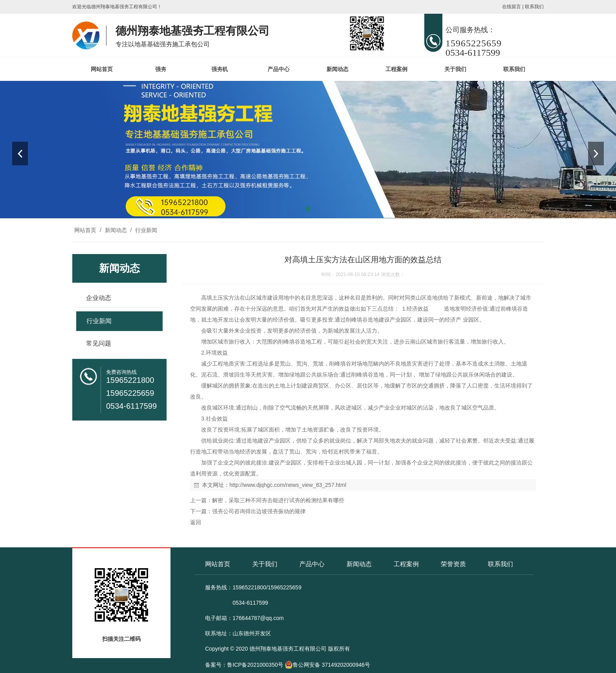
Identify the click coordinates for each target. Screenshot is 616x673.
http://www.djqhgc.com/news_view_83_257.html (288, 485)
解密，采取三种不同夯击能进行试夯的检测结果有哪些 (278, 500)
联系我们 (534, 7)
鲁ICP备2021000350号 (255, 665)
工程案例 (396, 69)
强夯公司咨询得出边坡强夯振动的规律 (259, 511)
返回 (196, 522)
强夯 (161, 69)
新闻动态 (337, 69)
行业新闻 (145, 230)
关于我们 (455, 69)
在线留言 (511, 7)
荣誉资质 (453, 564)
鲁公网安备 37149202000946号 (327, 665)
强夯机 (220, 69)
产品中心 (279, 69)
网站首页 (102, 69)
